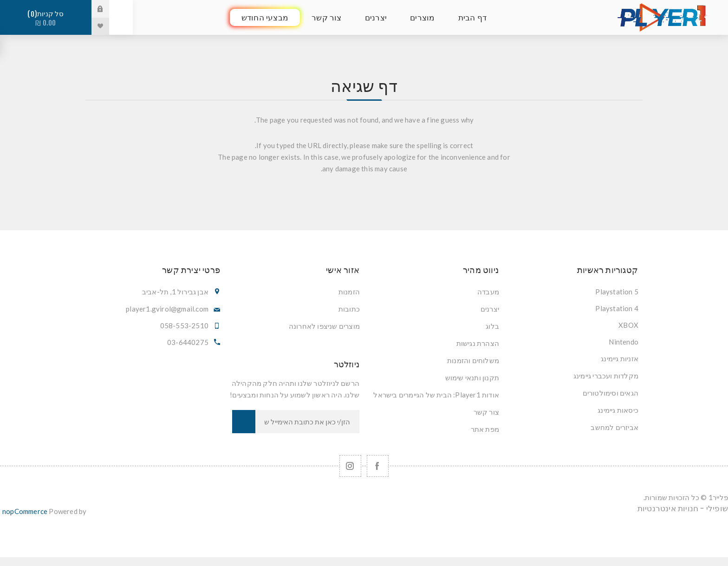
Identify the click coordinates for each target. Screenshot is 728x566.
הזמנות (349, 292)
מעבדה (488, 292)
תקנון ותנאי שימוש (472, 377)
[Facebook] (378, 466)
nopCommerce (25, 511)
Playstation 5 (617, 292)
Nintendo (624, 342)
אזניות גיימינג (620, 358)
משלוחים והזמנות (473, 360)
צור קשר (486, 412)
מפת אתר (485, 429)
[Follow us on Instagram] (350, 466)
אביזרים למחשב (614, 427)
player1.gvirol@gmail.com (167, 309)
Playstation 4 (617, 308)
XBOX (628, 325)
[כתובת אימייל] (307, 422)
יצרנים (490, 309)
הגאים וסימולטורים (611, 393)
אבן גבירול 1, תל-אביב (175, 292)
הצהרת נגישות (478, 343)
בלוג (492, 326)
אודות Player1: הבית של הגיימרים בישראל (436, 395)
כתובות (349, 309)
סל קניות (46, 18)
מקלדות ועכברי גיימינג (606, 376)
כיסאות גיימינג (618, 410)
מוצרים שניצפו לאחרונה (324, 326)
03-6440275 (188, 342)
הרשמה (244, 422)
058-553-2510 (184, 325)
